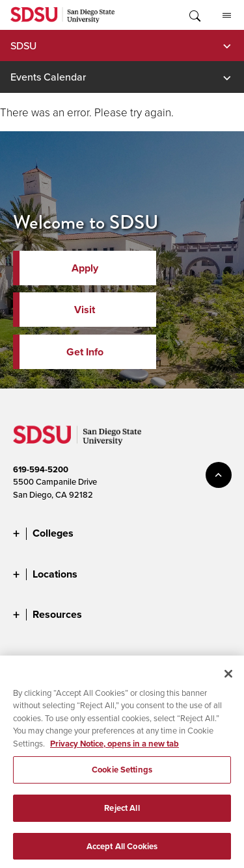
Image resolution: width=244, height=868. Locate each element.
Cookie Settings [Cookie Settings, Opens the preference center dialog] (122, 775)
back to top (219, 475)
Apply (85, 268)
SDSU (23, 45)
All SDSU (227, 16)
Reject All (122, 812)
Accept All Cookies (122, 851)
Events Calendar (48, 77)
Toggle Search (194, 15)
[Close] (228, 678)
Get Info (85, 352)
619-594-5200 (41, 469)
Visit (85, 310)
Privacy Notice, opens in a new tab (115, 748)
